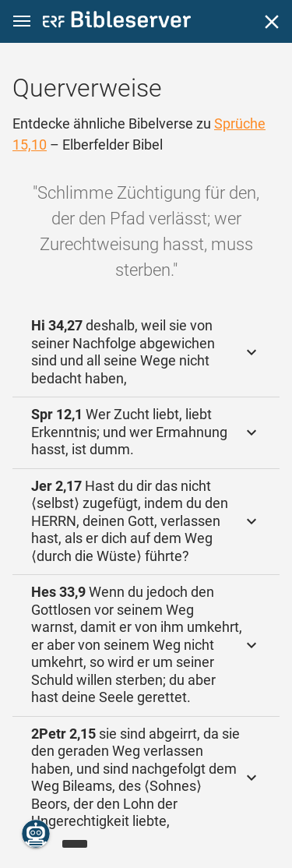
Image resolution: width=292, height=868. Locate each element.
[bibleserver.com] (117, 22)
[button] (22, 21)
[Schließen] (272, 22)
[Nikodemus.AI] (36, 834)
